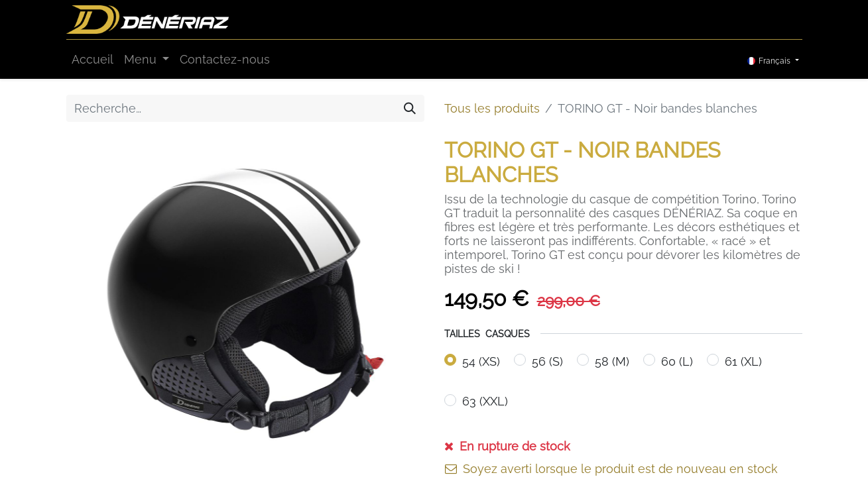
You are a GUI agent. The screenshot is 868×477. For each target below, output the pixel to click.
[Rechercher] (410, 108)
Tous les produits (492, 108)
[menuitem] (93, 59)
